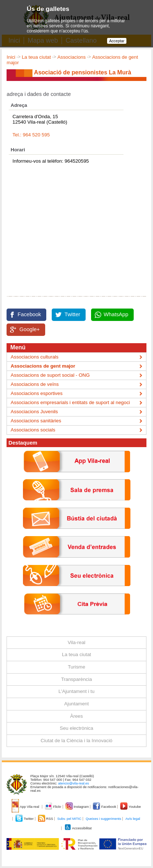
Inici (11, 57)
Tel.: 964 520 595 (31, 135)
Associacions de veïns (35, 384)
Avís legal (133, 819)
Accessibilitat (78, 828)
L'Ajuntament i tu (77, 691)
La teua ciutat (36, 57)
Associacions (71, 57)
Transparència (77, 679)
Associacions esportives (36, 393)
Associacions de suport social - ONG (50, 375)
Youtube (130, 807)
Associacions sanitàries (36, 421)
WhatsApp (116, 314)
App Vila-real (26, 807)
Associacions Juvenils (34, 412)
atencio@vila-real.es (74, 783)
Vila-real (77, 642)
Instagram (78, 807)
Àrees (77, 716)
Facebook (29, 314)
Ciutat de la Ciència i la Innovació (76, 741)
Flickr (53, 807)
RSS (46, 819)
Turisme (76, 667)
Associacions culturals (34, 357)
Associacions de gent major (43, 366)
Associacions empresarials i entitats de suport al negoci (70, 402)
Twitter (72, 314)
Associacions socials (33, 430)
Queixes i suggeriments (103, 819)
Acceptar (117, 41)
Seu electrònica (76, 728)
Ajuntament (76, 704)
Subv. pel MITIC (69, 819)
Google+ (30, 329)
